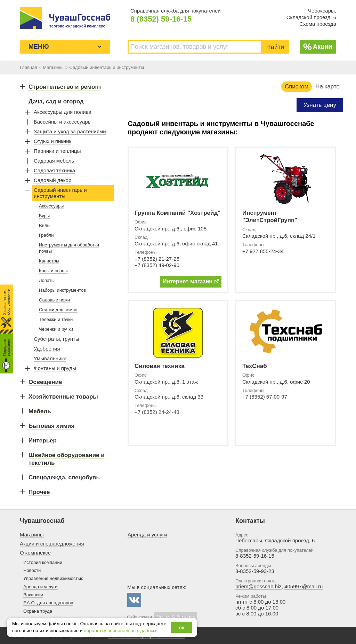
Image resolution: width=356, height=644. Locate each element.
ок (182, 627)
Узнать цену (320, 105)
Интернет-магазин (191, 281)
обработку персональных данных (120, 631)
